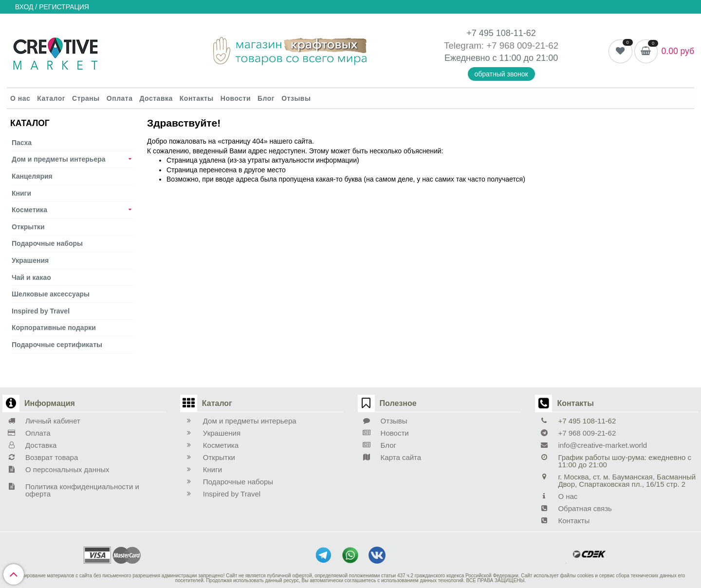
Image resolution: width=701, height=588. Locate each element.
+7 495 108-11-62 (501, 33)
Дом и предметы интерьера (59, 159)
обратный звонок (501, 74)
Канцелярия (32, 176)
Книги (21, 193)
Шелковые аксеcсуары (51, 294)
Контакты (197, 98)
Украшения (30, 260)
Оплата (120, 98)
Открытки (28, 227)
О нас (20, 98)
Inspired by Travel (41, 311)
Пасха (22, 143)
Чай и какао (31, 277)
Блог (266, 98)
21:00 (547, 58)
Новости (236, 98)
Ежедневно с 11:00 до (490, 58)
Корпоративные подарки (54, 328)
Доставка (156, 98)
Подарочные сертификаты (57, 345)
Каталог (51, 98)
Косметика (29, 210)
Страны (86, 98)
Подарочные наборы (47, 243)
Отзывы (296, 98)
